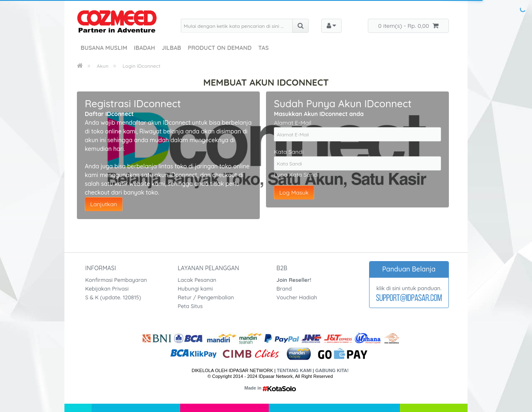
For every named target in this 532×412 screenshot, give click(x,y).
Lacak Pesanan (197, 280)
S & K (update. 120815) (113, 297)
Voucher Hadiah (297, 297)
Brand (284, 289)
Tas (263, 48)
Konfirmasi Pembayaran (116, 280)
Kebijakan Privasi (107, 289)
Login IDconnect (142, 66)
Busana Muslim (104, 48)
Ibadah (144, 48)
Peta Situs (190, 306)
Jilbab (171, 48)
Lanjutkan (104, 204)
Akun (103, 66)
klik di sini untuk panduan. (409, 288)
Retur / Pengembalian (206, 297)
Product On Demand (220, 48)
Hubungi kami (195, 289)
